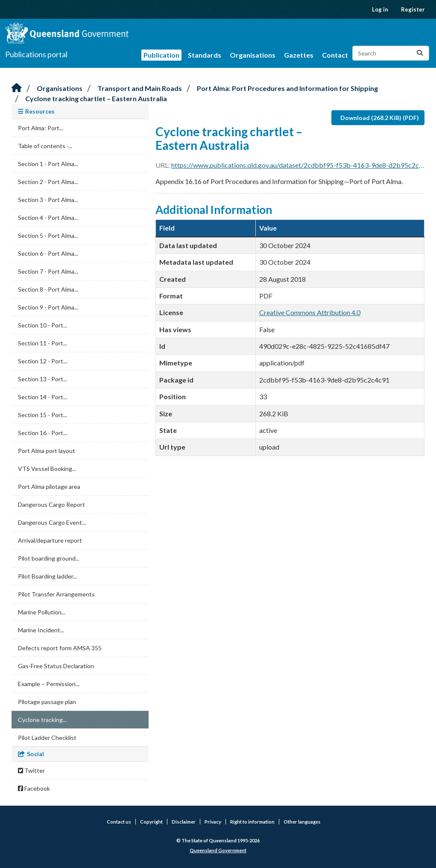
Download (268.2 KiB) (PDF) (380, 118)
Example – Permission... (49, 684)
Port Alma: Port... (41, 128)
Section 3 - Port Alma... (48, 200)
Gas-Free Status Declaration (56, 666)
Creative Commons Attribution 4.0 (310, 312)
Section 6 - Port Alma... (48, 253)
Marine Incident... (41, 630)
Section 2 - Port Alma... (48, 182)
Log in (380, 9)
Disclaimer (184, 822)
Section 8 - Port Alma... (48, 289)
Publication (161, 55)
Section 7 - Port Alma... (48, 271)
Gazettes (299, 55)
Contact (335, 55)
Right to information (252, 822)
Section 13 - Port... (42, 379)
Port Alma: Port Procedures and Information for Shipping (287, 88)
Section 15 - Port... (42, 415)
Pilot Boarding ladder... (47, 576)
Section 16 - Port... (42, 433)
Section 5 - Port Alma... (48, 235)
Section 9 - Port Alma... (48, 307)
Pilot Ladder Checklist (47, 738)
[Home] (17, 88)
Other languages (302, 822)
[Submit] (420, 53)
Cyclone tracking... (42, 720)
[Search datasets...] (391, 53)
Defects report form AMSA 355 (60, 648)
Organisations (253, 55)
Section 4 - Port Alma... (48, 218)
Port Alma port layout (47, 451)
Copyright (151, 822)
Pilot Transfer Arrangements (56, 594)
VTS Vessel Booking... (47, 469)
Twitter (31, 770)
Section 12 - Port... (42, 361)
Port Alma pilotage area (49, 487)
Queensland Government (218, 850)
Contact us (119, 822)
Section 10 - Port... (42, 325)
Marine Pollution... (42, 612)
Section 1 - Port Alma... (48, 164)
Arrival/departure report (50, 540)
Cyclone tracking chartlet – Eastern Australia (96, 98)
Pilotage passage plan (47, 702)
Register (413, 9)
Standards (205, 55)
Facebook (34, 788)
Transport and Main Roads (140, 88)
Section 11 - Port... (42, 343)
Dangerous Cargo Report (51, 504)
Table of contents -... (45, 146)
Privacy (213, 822)
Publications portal (36, 54)
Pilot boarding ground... (49, 558)
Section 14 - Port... (42, 397)
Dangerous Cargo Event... (52, 522)
